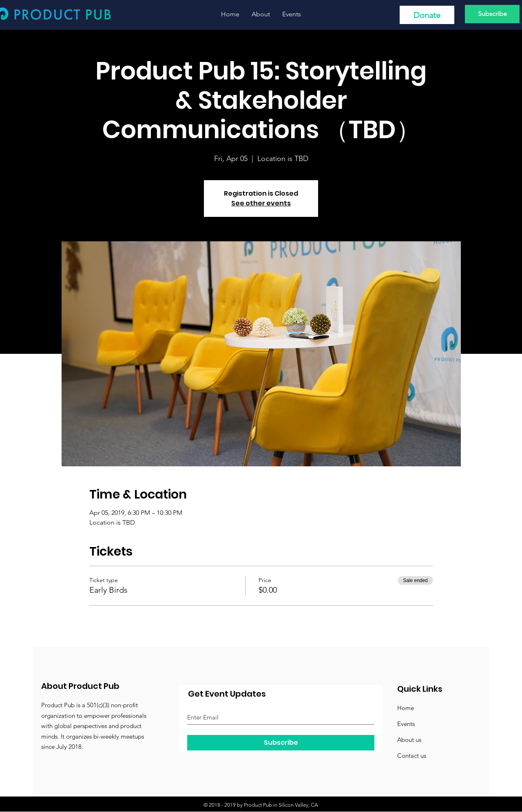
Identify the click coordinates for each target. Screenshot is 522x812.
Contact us (412, 756)
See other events (261, 203)
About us (409, 740)
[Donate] (427, 15)
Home (406, 708)
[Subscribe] (492, 14)
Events (406, 724)
